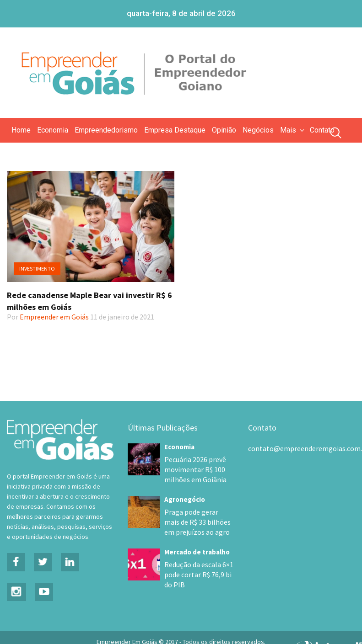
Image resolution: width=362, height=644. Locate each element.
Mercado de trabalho (197, 552)
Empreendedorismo (106, 130)
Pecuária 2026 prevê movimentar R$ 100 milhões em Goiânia (192, 469)
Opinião (224, 130)
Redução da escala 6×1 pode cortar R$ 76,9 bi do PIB (199, 575)
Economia (53, 130)
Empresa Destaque (175, 130)
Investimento (37, 269)
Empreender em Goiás (54, 317)
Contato (322, 130)
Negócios (258, 130)
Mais (293, 130)
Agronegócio (185, 499)
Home (21, 130)
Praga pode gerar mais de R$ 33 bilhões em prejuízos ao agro (196, 522)
